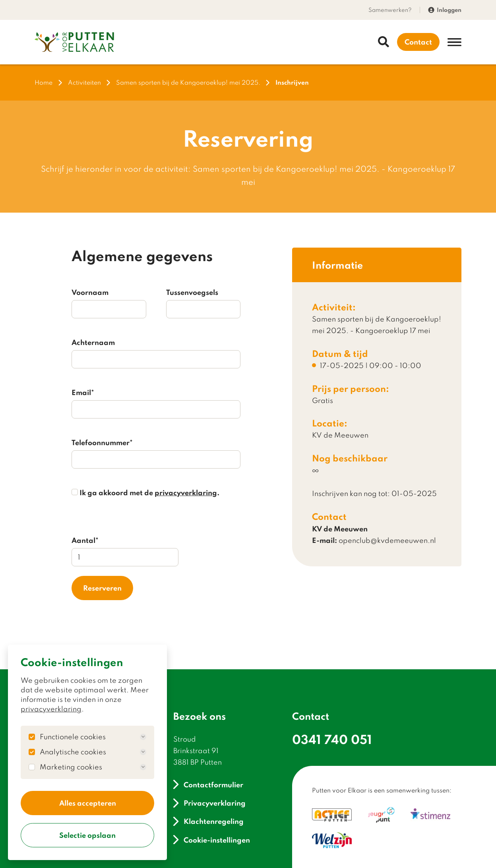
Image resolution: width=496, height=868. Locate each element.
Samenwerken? (390, 10)
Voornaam (90, 292)
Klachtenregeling (208, 821)
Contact (418, 42)
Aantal (85, 540)
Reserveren (102, 588)
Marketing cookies (93, 767)
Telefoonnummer (102, 442)
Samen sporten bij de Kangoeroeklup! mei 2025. (188, 82)
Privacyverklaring (209, 803)
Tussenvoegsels (192, 292)
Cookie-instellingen (211, 840)
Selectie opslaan (87, 835)
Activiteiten (84, 82)
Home (44, 82)
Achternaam (93, 342)
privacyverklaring (51, 709)
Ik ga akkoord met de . (146, 492)
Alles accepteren (88, 803)
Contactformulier (208, 784)
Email (83, 392)
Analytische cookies (93, 752)
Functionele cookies (93, 737)
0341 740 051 (332, 739)
